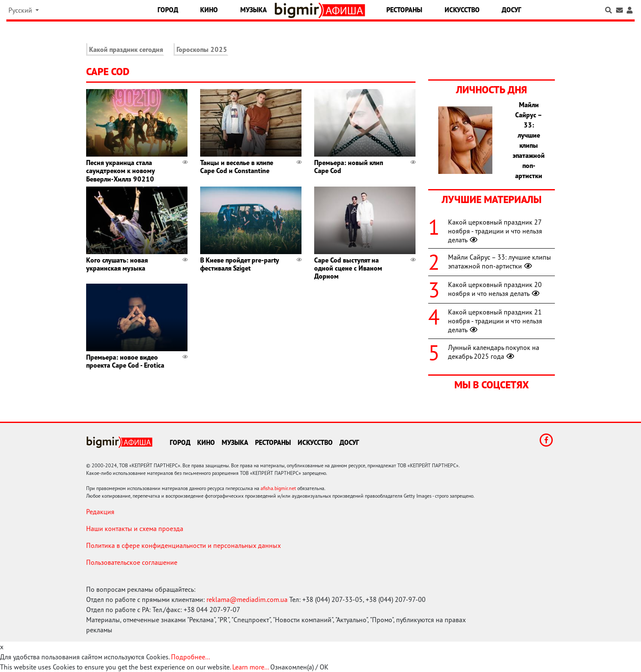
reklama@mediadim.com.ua (247, 599)
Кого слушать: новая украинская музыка (117, 264)
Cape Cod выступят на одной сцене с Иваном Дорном (348, 268)
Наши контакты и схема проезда (135, 528)
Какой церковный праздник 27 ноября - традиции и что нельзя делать (495, 231)
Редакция (100, 512)
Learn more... (250, 667)
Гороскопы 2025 (202, 49)
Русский (21, 10)
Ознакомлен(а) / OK (299, 667)
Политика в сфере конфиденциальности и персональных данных (183, 545)
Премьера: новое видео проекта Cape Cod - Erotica (125, 361)
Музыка (254, 10)
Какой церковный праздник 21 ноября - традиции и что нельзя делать (495, 321)
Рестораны (404, 10)
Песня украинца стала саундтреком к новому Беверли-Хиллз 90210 (120, 171)
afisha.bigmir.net (278, 488)
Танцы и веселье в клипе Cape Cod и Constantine (237, 167)
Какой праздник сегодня (126, 49)
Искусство (462, 10)
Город (168, 10)
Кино (209, 10)
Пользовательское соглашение (132, 562)
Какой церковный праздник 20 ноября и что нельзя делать (495, 289)
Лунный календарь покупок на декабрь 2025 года (494, 352)
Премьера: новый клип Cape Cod (349, 167)
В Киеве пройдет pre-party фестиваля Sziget (239, 264)
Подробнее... (190, 657)
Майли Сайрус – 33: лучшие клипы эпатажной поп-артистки (500, 261)
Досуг (511, 10)
